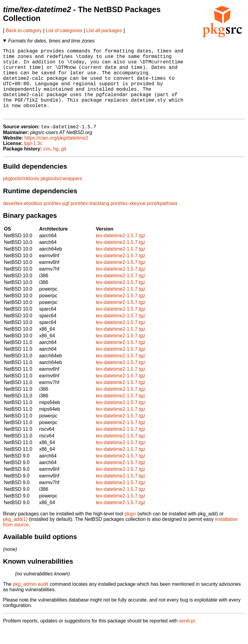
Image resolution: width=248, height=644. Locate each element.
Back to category (24, 30)
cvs (47, 164)
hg (56, 164)
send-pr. (188, 636)
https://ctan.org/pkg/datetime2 (56, 153)
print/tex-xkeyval (128, 219)
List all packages (104, 30)
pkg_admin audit (30, 600)
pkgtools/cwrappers (61, 194)
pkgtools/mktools (21, 194)
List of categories (64, 30)
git (64, 164)
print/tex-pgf (56, 219)
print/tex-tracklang (90, 219)
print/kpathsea (162, 219)
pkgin (130, 529)
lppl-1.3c (33, 159)
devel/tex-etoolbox (23, 219)
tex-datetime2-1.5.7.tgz (121, 251)
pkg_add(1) (15, 535)
